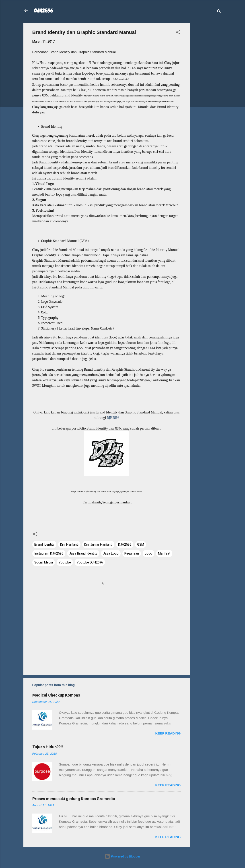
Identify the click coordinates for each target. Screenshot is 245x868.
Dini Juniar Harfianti (98, 545)
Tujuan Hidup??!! (48, 747)
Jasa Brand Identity (83, 553)
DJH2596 (44, 11)
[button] (178, 33)
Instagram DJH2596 (49, 553)
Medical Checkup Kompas (56, 695)
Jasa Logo (111, 553)
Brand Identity (44, 545)
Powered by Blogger (122, 856)
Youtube (65, 562)
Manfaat (164, 553)
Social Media (44, 562)
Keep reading (168, 733)
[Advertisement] (208, 90)
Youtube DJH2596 (90, 562)
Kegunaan (132, 553)
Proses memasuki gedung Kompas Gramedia (74, 799)
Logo (148, 553)
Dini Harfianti (69, 545)
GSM (141, 545)
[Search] (219, 12)
